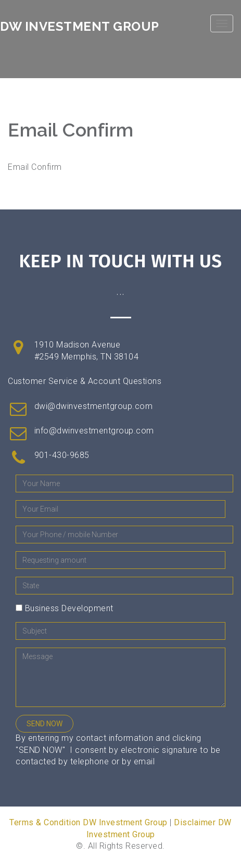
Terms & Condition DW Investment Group (88, 822)
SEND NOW (45, 724)
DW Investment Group (80, 26)
